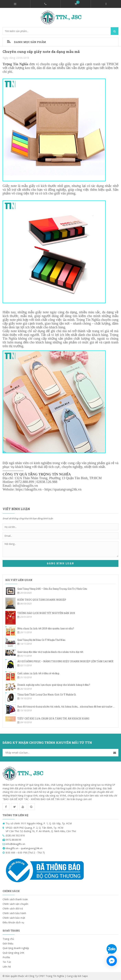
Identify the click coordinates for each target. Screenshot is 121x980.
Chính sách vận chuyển (15, 904)
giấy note (42, 312)
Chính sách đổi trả (13, 909)
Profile (6, 957)
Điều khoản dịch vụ (13, 922)
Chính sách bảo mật (14, 918)
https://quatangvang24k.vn (63, 489)
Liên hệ (7, 967)
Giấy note (10, 186)
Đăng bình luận (60, 563)
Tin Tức (7, 962)
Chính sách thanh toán (15, 899)
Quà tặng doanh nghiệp (16, 948)
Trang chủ (8, 939)
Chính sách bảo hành (14, 913)
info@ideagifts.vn (25, 486)
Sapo (85, 976)
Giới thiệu (8, 943)
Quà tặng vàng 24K (13, 953)
